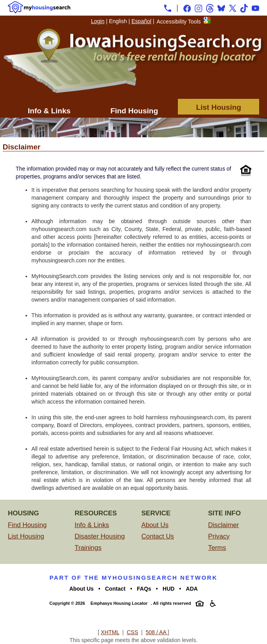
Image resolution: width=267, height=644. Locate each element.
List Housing (219, 107)
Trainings (88, 548)
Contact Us (158, 536)
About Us (155, 525)
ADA (192, 589)
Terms (217, 548)
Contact (115, 589)
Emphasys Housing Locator (119, 603)
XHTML (110, 632)
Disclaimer (223, 525)
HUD (168, 589)
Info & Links (49, 111)
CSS (133, 632)
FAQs (144, 589)
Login (98, 21)
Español (142, 21)
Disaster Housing (100, 536)
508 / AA (157, 632)
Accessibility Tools (179, 22)
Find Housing (134, 111)
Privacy (219, 536)
